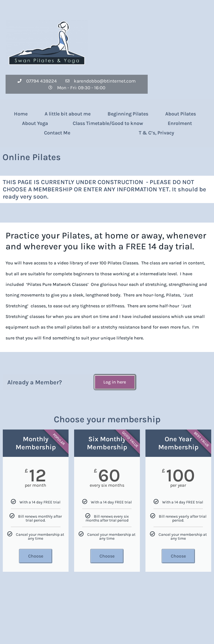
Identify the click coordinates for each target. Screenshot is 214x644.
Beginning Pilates (128, 114)
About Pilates (181, 114)
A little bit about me (68, 114)
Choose (36, 556)
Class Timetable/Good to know (108, 123)
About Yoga (35, 123)
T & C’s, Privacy (156, 133)
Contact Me (57, 133)
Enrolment (180, 123)
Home (21, 114)
